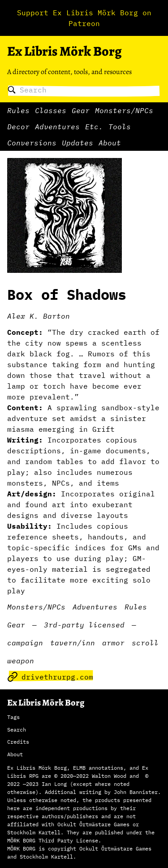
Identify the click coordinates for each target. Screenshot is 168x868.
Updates (78, 143)
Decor (18, 127)
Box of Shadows (67, 294)
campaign (25, 643)
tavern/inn (73, 643)
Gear (81, 110)
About (110, 143)
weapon (21, 661)
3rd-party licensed (84, 625)
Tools (120, 127)
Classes (51, 110)
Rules (18, 110)
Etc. (94, 127)
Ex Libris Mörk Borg (64, 51)
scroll (145, 643)
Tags (13, 717)
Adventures (57, 127)
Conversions (32, 143)
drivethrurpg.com (50, 677)
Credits (18, 742)
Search (17, 730)
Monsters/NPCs (124, 110)
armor (113, 643)
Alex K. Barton (39, 316)
